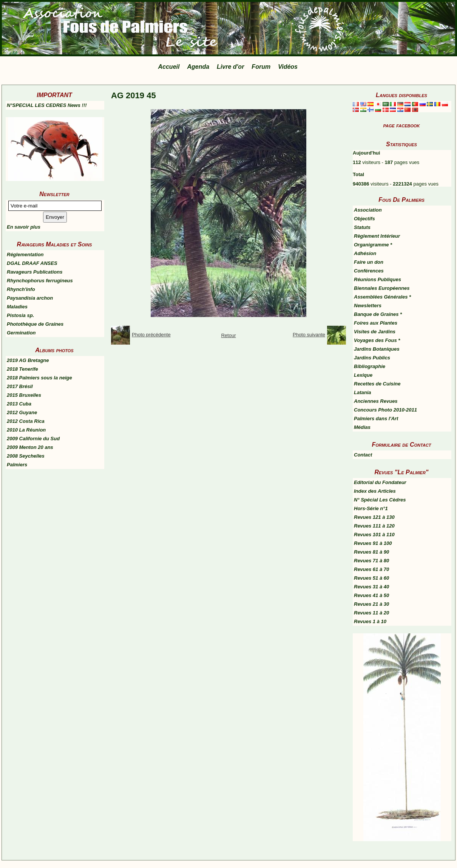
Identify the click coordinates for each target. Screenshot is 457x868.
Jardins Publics (372, 358)
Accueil (169, 67)
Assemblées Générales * (382, 297)
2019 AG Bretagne (28, 360)
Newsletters (368, 306)
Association (368, 210)
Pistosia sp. (20, 315)
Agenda (198, 67)
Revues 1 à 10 (370, 621)
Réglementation (25, 255)
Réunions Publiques (377, 279)
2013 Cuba (19, 404)
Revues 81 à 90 (371, 552)
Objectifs (364, 219)
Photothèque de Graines (35, 324)
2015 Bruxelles (24, 395)
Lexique (363, 375)
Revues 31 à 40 (371, 587)
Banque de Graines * (378, 314)
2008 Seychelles (26, 456)
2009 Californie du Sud (33, 439)
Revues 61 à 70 (371, 569)
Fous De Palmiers (401, 200)
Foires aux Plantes (376, 323)
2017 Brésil (20, 386)
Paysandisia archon (30, 298)
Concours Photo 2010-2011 (385, 410)
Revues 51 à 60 (371, 578)
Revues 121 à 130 (374, 517)
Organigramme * (373, 245)
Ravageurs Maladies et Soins (55, 244)
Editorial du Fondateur (380, 482)
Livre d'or (230, 67)
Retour (228, 335)
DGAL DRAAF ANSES (32, 263)
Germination (21, 333)
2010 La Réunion (26, 430)
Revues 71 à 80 (371, 561)
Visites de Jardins (375, 332)
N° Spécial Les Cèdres (380, 500)
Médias (362, 427)
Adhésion (365, 253)
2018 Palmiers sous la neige (39, 378)
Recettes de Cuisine (377, 384)
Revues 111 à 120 (374, 526)
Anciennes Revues (376, 401)
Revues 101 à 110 (374, 535)
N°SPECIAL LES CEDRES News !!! (47, 105)
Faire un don (369, 262)
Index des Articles (375, 491)
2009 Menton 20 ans (30, 447)
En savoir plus (24, 227)
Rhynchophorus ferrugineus (40, 281)
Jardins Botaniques (377, 349)
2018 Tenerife (22, 369)
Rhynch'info (21, 289)
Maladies (17, 307)
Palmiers (17, 465)
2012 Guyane (22, 412)
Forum (261, 67)
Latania (363, 392)
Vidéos (288, 67)
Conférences (369, 271)
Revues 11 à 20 (371, 613)
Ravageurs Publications (35, 272)
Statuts (362, 227)
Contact (363, 455)
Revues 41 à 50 (371, 595)
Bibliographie (370, 366)
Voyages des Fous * (377, 340)
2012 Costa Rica (26, 421)
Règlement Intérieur (377, 236)
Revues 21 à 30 (371, 604)
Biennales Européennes (382, 288)
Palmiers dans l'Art (376, 419)
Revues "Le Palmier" (402, 472)
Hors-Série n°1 (371, 508)
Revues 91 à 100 (373, 543)
